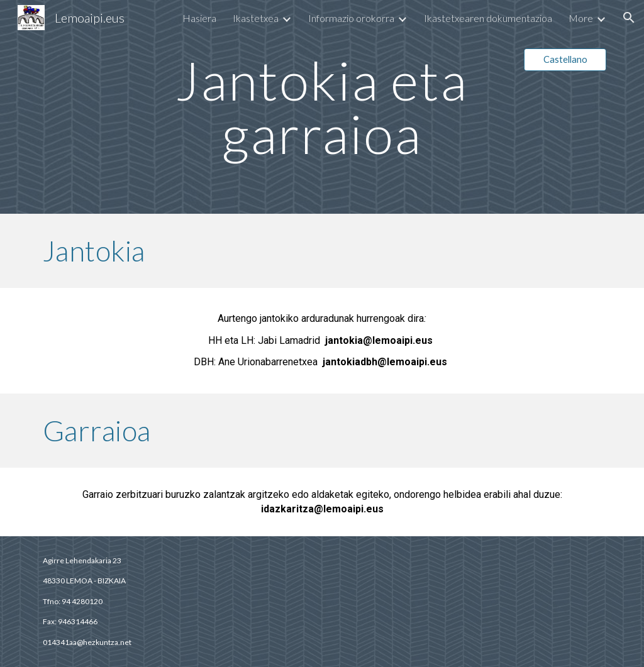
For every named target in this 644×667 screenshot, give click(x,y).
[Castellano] (565, 60)
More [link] (581, 18)
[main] (322, 107)
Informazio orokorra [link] (351, 18)
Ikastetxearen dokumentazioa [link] (488, 18)
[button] (629, 18)
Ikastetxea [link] (256, 18)
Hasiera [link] (199, 18)
